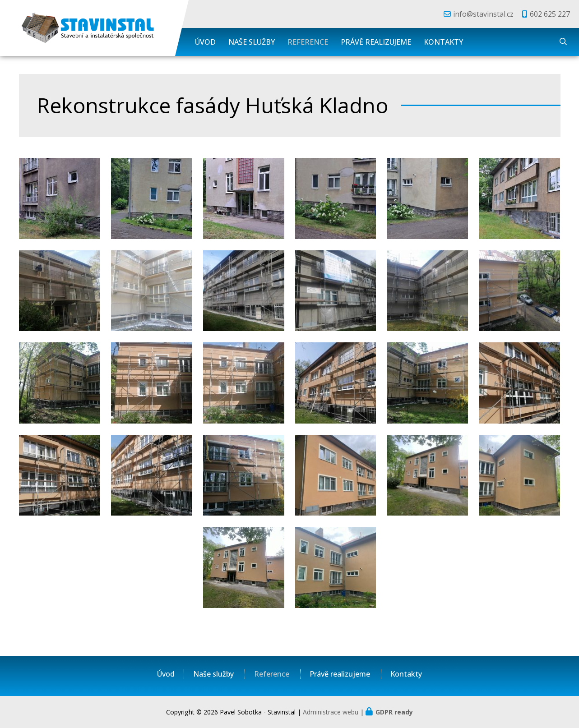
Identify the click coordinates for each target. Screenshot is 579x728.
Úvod (205, 42)
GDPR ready (394, 712)
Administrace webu (331, 712)
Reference (308, 42)
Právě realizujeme (376, 42)
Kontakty (443, 42)
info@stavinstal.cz (483, 14)
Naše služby (252, 42)
